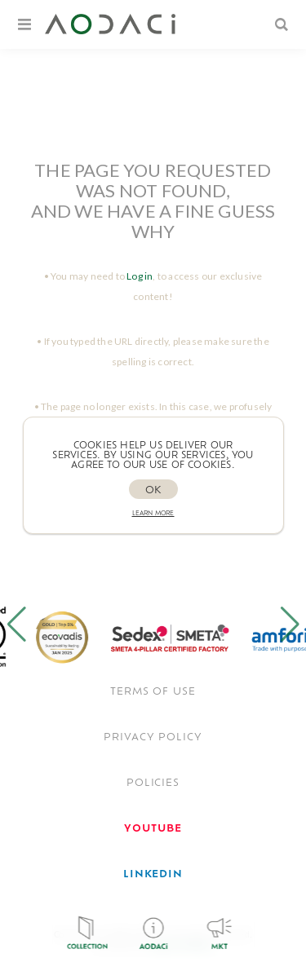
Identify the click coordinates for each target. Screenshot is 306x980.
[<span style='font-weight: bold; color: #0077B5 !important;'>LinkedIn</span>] (153, 875)
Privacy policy (153, 738)
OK (153, 491)
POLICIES (153, 784)
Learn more (153, 514)
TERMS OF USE (153, 692)
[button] (16, 625)
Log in (140, 276)
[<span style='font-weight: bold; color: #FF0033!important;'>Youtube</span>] (153, 829)
